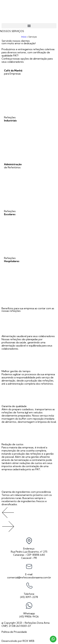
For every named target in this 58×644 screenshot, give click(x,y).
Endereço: (29, 549)
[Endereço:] (29, 541)
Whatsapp (29, 613)
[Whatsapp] (29, 606)
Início (24, 37)
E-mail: (29, 574)
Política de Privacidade (14, 632)
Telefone (29, 594)
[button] (29, 26)
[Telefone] (29, 586)
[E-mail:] (29, 566)
